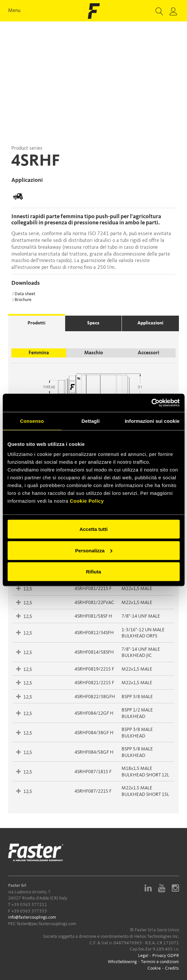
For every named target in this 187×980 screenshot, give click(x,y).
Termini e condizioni (160, 962)
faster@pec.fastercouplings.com (47, 924)
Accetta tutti (93, 529)
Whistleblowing (122, 962)
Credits (172, 968)
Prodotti (36, 323)
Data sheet (23, 294)
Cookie (154, 968)
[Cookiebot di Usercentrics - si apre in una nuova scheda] (151, 403)
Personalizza (94, 550)
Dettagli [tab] (91, 421)
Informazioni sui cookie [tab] (152, 421)
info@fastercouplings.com (32, 917)
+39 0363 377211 (29, 905)
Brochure (21, 300)
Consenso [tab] (32, 421)
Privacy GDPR (166, 956)
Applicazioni (150, 323)
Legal (143, 956)
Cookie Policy (87, 501)
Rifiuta (93, 572)
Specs (93, 323)
